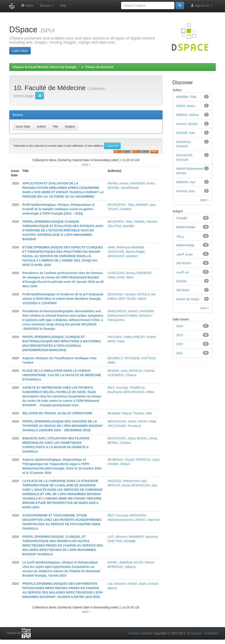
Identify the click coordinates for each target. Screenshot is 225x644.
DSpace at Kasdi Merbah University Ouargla (45, 67)
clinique (181, 281)
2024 (180, 326)
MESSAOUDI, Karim (122, 421)
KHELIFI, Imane (144, 337)
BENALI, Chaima (119, 443)
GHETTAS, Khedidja (121, 541)
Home (27, 5)
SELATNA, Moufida (121, 226)
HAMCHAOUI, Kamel (122, 311)
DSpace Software (141, 633)
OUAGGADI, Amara (121, 273)
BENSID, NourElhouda (123, 188)
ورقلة (180, 236)
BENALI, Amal (147, 438)
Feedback (211, 633)
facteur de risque (188, 299)
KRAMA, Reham (119, 464)
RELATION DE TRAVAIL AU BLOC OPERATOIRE (57, 413)
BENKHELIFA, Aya (144, 485)
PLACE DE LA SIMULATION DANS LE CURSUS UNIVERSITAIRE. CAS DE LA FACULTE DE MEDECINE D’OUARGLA (62, 375)
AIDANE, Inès (186, 133)
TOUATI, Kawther (119, 209)
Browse (47, 5)
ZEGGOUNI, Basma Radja (126, 252)
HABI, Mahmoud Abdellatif (125, 247)
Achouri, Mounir (187, 124)
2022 (180, 344)
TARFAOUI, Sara (147, 460)
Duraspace (194, 633)
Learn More (20, 51)
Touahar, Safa (142, 413)
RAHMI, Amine (118, 183)
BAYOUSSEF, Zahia (121, 438)
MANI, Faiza (116, 341)
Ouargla (182, 218)
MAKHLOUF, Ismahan (122, 256)
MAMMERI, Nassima (143, 537)
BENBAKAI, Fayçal (121, 460)
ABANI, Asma (186, 106)
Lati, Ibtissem (116, 584)
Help (63, 5)
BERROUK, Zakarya (122, 567)
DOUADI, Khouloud (127, 426)
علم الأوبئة (183, 272)
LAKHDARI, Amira (142, 183)
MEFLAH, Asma (118, 485)
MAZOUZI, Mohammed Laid (127, 481)
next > (86, 164)
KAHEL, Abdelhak (120, 562)
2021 (180, 353)
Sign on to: (202, 5)
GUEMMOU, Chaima (122, 375)
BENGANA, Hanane (121, 294)
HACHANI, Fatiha (120, 337)
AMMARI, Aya (145, 205)
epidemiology (185, 245)
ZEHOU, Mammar (147, 520)
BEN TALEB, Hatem (133, 299)
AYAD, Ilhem (125, 277)
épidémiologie (186, 227)
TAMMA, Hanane (145, 222)
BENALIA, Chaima (142, 371)
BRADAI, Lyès (117, 371)
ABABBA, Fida (186, 97)
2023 (180, 335)
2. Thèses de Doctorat (97, 67)
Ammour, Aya (185, 191)
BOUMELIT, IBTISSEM (123, 358)
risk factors (184, 263)
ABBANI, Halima (188, 115)
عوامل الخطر (185, 254)
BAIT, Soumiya (118, 388)
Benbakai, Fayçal (119, 413)
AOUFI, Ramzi (143, 562)
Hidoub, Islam (137, 584)
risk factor (183, 290)
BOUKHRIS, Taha (120, 222)
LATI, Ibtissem (117, 537)
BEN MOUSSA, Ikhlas (139, 392)
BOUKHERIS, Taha (121, 205)
